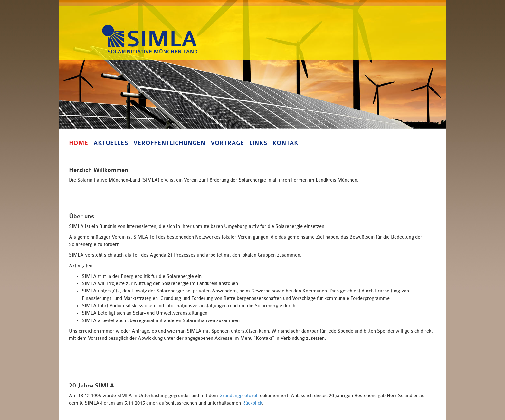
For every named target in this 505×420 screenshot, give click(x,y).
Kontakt (287, 143)
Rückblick (252, 403)
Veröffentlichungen (169, 143)
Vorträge (227, 143)
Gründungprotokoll (239, 396)
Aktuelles (111, 143)
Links (258, 143)
